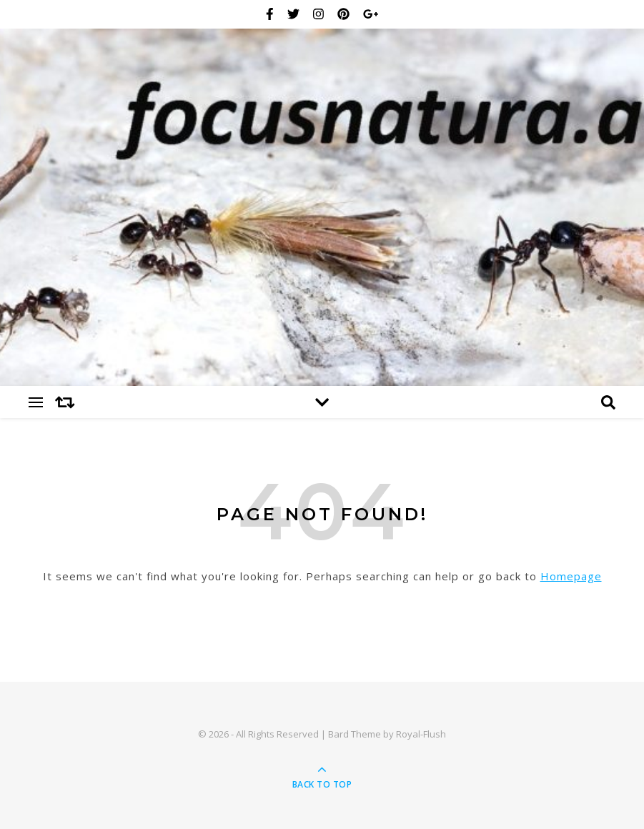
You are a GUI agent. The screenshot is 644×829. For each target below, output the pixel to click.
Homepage (571, 576)
